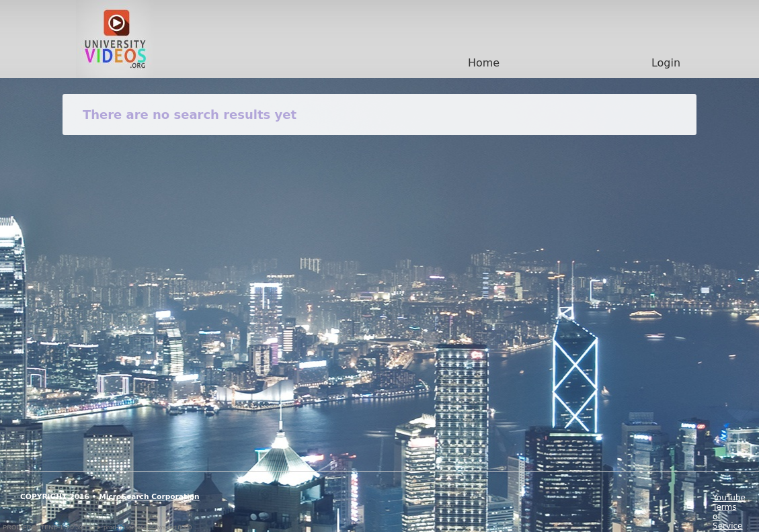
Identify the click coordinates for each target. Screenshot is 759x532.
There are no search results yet (190, 115)
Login (666, 63)
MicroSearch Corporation (149, 497)
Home (484, 63)
